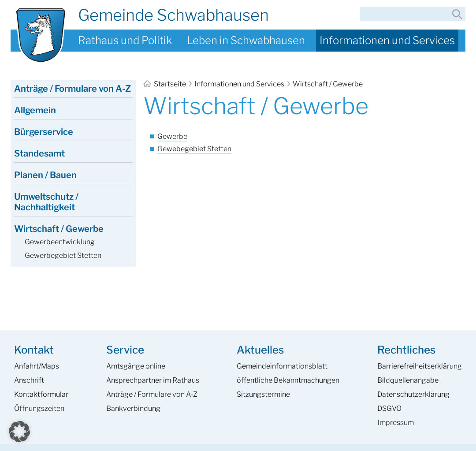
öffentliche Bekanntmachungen (288, 380)
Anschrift (29, 380)
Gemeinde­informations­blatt (282, 366)
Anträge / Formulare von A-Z (73, 89)
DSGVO (389, 408)
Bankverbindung (133, 408)
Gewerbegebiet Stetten (63, 255)
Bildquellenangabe (408, 380)
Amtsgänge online (136, 366)
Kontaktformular (41, 394)
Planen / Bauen (45, 175)
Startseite (165, 84)
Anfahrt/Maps (37, 366)
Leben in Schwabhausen (246, 40)
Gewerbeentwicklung (60, 242)
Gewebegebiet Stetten (194, 149)
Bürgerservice (44, 132)
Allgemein (35, 110)
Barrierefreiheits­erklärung (420, 366)
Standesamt (39, 153)
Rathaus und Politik (125, 40)
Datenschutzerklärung (413, 394)
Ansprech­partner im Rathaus (153, 380)
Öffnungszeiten (39, 408)
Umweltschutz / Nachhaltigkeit (46, 202)
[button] (19, 432)
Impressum (396, 423)
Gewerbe (172, 136)
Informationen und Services (387, 40)
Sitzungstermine (263, 394)
